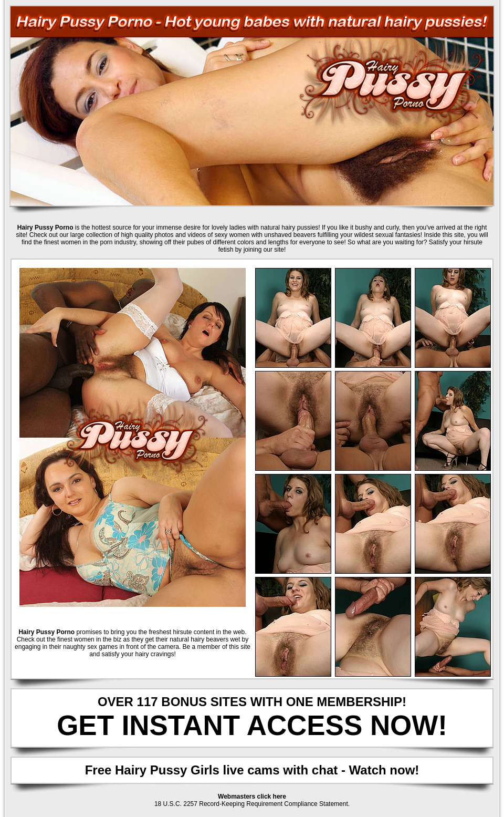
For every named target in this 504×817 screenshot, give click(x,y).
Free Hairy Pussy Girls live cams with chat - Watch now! (252, 770)
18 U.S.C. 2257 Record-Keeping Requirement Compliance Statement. (252, 804)
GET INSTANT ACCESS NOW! (252, 725)
